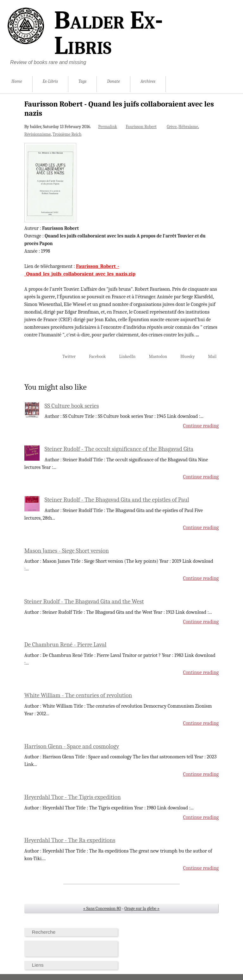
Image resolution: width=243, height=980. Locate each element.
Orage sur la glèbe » (142, 909)
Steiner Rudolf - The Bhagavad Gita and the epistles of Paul (117, 500)
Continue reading (201, 426)
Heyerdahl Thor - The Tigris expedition (73, 797)
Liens (38, 965)
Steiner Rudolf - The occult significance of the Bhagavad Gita (119, 449)
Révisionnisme (38, 134)
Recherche (44, 932)
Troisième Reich (67, 134)
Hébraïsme (188, 127)
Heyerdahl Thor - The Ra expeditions (70, 840)
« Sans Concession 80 (102, 909)
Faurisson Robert (141, 127)
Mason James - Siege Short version (67, 551)
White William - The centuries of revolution (78, 695)
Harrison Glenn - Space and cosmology (72, 746)
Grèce (172, 127)
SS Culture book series (72, 406)
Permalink (108, 127)
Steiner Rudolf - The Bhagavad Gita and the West (84, 601)
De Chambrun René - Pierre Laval (65, 645)
